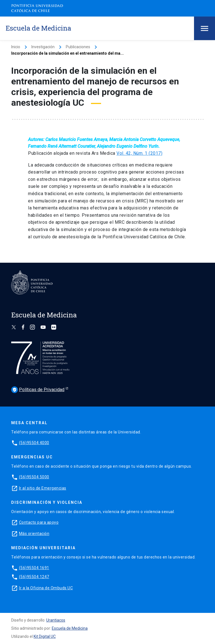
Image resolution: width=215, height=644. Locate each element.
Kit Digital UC (45, 636)
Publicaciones (78, 47)
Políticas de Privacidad (38, 390)
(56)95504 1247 (34, 577)
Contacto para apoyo (39, 522)
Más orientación (34, 534)
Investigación (43, 47)
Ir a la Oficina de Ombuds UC (46, 588)
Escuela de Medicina (70, 628)
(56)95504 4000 (34, 443)
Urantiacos (56, 620)
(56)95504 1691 (34, 568)
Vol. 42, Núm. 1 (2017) (139, 153)
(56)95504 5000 (34, 477)
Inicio (16, 47)
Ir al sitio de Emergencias (43, 488)
